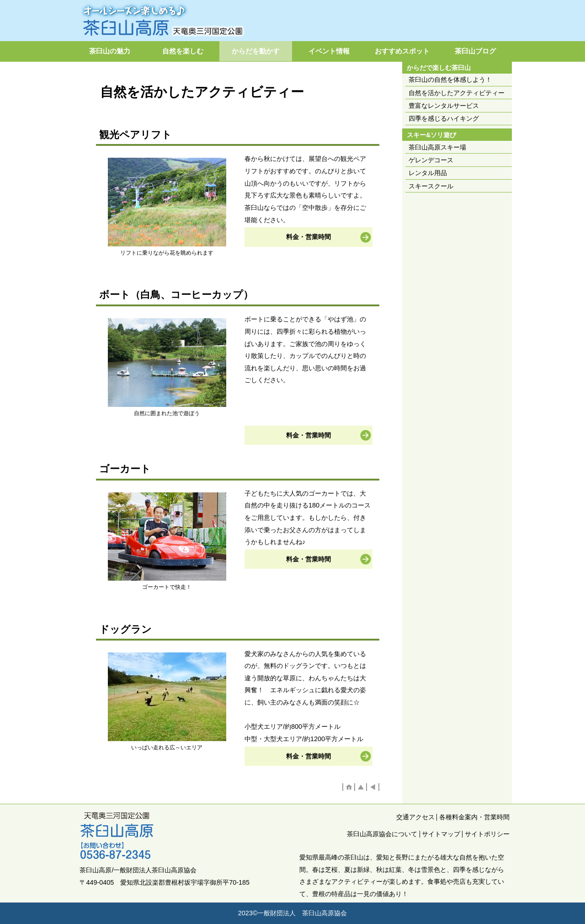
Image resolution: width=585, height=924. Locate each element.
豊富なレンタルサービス (444, 106)
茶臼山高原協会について (382, 834)
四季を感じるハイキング (444, 118)
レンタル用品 (428, 173)
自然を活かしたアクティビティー (457, 93)
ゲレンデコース (431, 160)
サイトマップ (441, 834)
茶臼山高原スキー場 (437, 147)
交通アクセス (415, 817)
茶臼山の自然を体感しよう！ (450, 80)
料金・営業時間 (308, 237)
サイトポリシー (487, 834)
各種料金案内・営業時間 (474, 817)
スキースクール (431, 186)
